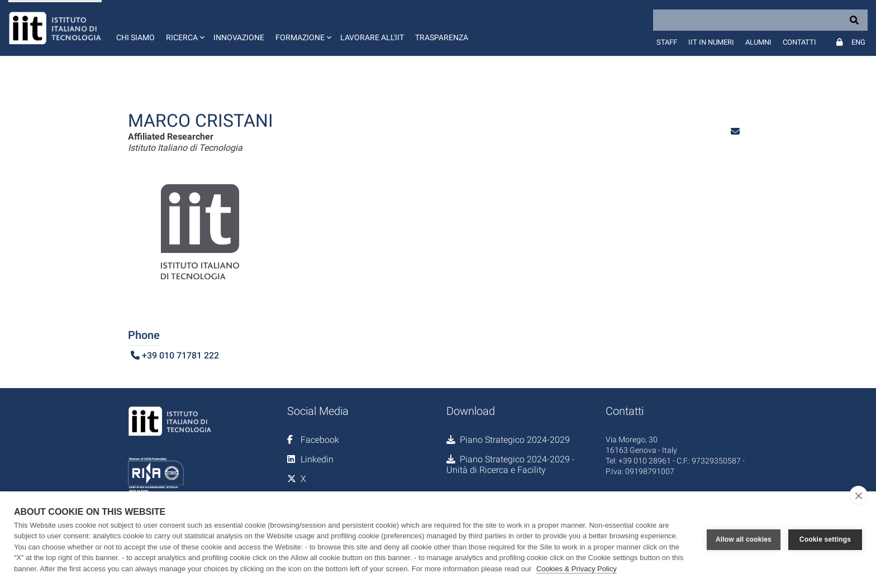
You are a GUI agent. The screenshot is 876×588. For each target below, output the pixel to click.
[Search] (760, 20)
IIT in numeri (711, 42)
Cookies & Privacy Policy (577, 569)
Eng (858, 42)
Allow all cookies (744, 539)
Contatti (799, 42)
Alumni (758, 42)
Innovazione (239, 37)
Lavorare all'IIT (372, 37)
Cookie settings (825, 539)
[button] (184, 28)
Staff (667, 42)
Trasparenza (442, 37)
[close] (858, 495)
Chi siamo (135, 37)
